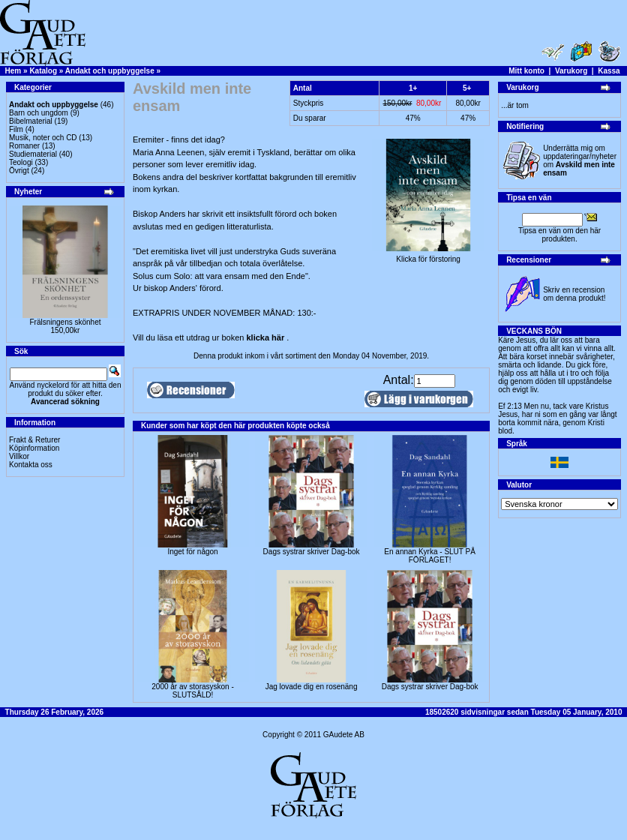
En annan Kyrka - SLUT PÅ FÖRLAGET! (430, 556)
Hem (13, 71)
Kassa (609, 71)
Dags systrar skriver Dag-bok (312, 552)
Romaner (24, 146)
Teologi (21, 162)
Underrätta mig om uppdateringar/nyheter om (580, 160)
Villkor (19, 456)
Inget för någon (192, 552)
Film (16, 129)
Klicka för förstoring (428, 256)
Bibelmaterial (31, 121)
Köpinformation (34, 448)
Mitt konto (526, 71)
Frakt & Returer (34, 440)
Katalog (43, 71)
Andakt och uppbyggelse (110, 71)
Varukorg (571, 71)
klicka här (265, 337)
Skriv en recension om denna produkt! (574, 294)
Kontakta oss (31, 465)
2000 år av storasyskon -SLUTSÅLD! (193, 691)
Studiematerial (33, 154)
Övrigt (19, 171)
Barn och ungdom (39, 113)
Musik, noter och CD (43, 138)
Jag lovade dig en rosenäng (312, 687)
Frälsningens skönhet (65, 322)
